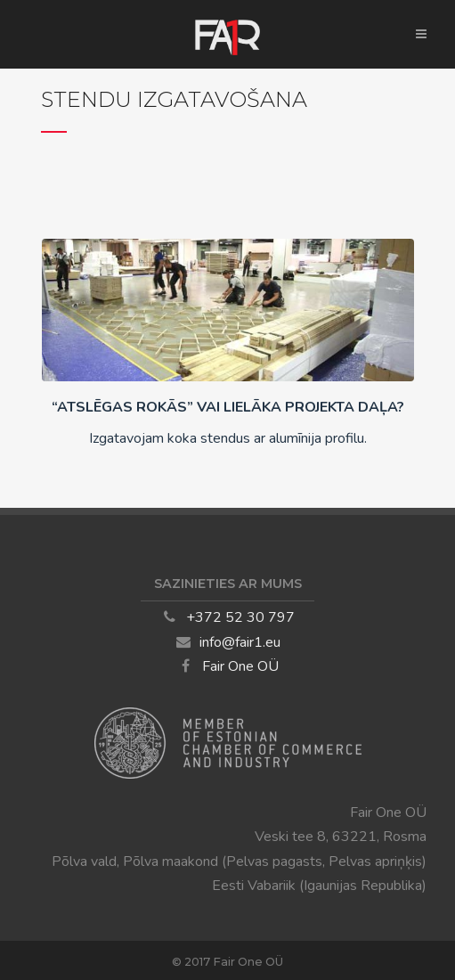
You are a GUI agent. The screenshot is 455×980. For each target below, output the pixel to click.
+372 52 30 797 (240, 617)
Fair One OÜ (240, 666)
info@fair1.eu (240, 642)
